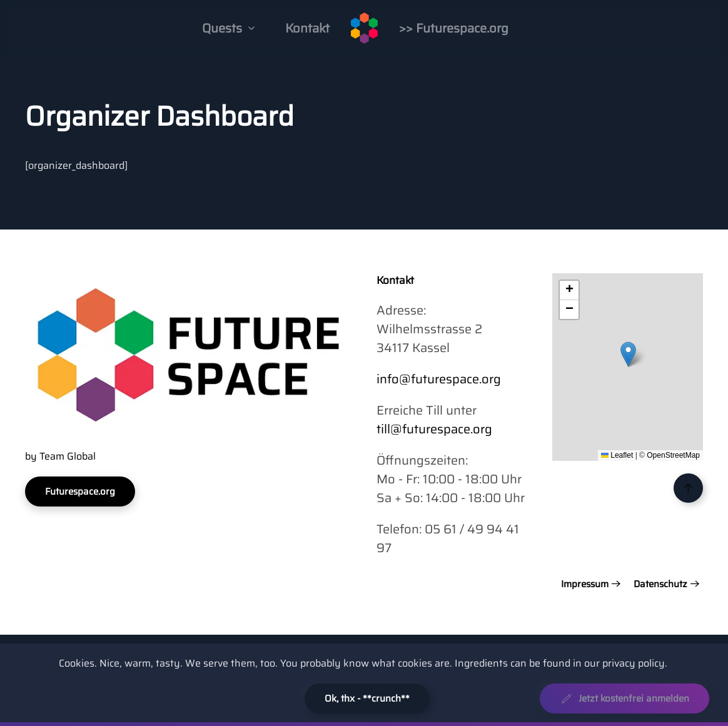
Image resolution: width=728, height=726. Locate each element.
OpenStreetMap (673, 455)
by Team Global (60, 456)
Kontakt (307, 28)
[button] (628, 354)
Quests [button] (229, 28)
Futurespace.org (80, 492)
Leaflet (617, 455)
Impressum (585, 584)
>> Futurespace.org (454, 28)
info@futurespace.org (439, 379)
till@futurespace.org (434, 429)
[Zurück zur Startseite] (364, 28)
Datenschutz (660, 584)
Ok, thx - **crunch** (367, 698)
